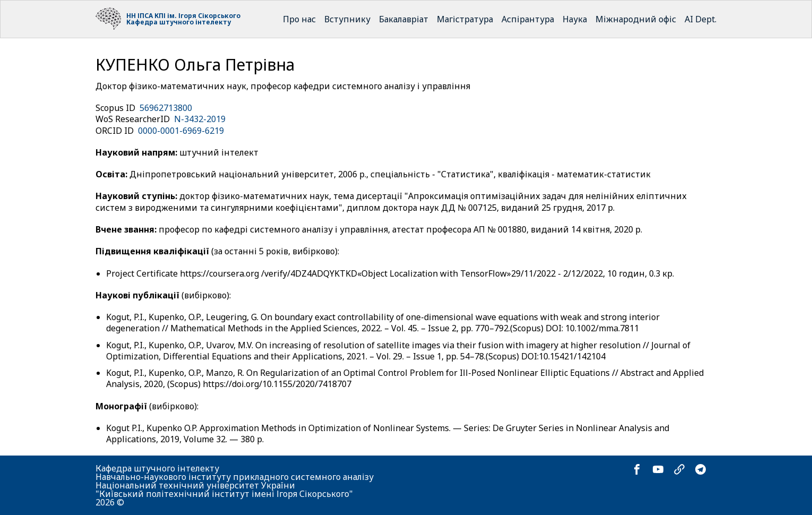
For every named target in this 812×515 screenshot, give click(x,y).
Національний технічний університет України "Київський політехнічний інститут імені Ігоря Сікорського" (224, 490)
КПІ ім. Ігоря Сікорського (197, 16)
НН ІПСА (140, 16)
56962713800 (166, 108)
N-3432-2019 (200, 119)
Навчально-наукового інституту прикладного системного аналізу (235, 477)
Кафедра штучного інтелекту (179, 22)
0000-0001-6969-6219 (181, 131)
